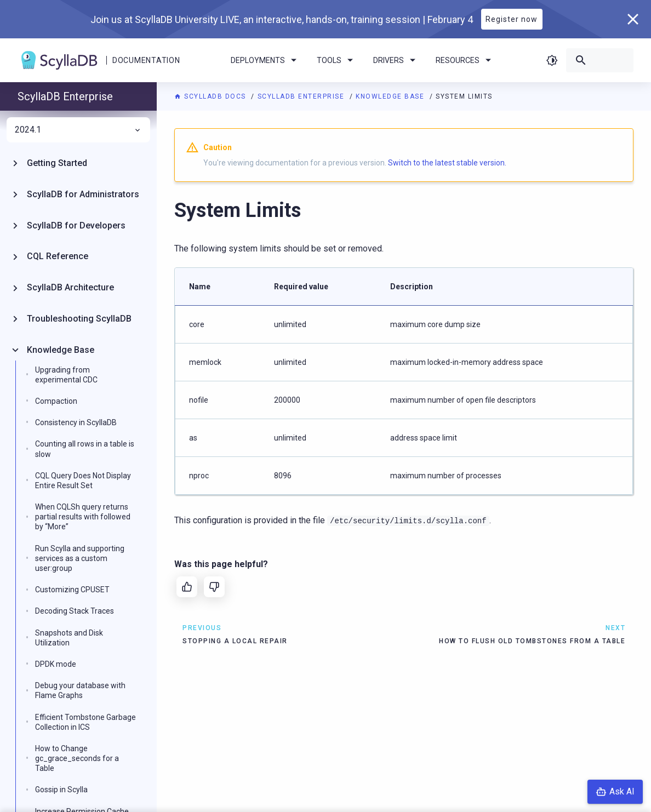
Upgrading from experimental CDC (66, 375)
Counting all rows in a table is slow (85, 449)
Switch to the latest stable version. (447, 163)
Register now (512, 19)
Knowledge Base (391, 96)
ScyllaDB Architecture (70, 287)
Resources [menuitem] (465, 60)
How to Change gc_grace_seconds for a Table (77, 758)
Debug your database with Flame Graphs (80, 690)
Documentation (146, 60)
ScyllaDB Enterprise (302, 96)
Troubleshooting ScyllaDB (79, 319)
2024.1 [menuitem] (78, 130)
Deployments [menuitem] (265, 60)
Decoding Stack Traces (75, 611)
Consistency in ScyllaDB (76, 422)
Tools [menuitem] (337, 60)
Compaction (56, 401)
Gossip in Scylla (61, 790)
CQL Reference (58, 256)
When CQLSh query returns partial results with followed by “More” (83, 517)
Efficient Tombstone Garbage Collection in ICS (85, 722)
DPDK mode (56, 664)
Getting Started (57, 163)
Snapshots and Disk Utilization (69, 638)
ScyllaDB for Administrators (83, 194)
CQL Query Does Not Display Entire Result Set (83, 481)
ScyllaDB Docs (211, 96)
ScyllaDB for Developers (76, 225)
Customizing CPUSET (72, 590)
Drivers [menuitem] (396, 60)
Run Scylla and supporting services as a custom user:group (80, 558)
